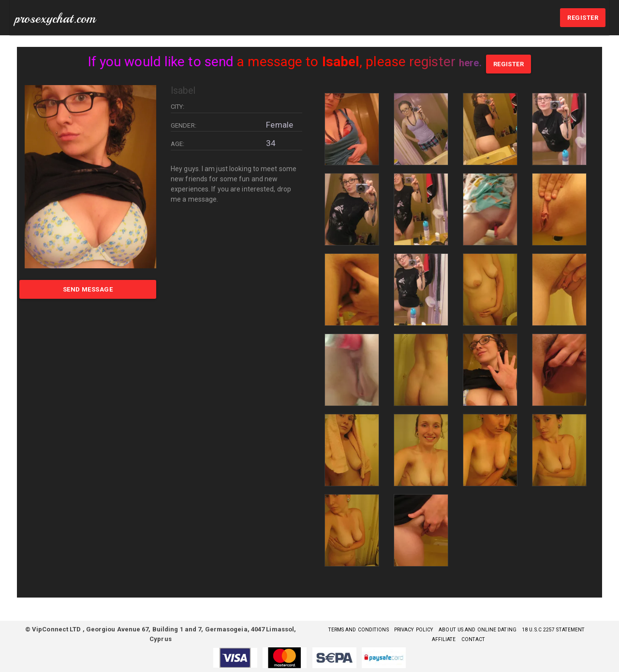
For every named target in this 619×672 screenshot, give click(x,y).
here (469, 62)
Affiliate (482, 639)
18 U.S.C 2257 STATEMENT (425, 639)
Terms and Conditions (382, 629)
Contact (515, 639)
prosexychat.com (55, 18)
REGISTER (583, 18)
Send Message (88, 289)
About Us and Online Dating (521, 629)
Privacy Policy (447, 629)
